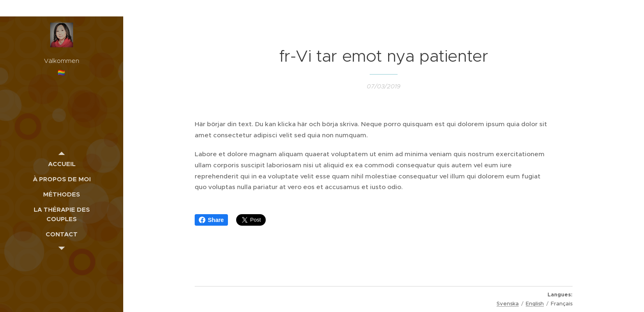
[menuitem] (62, 164)
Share (211, 220)
